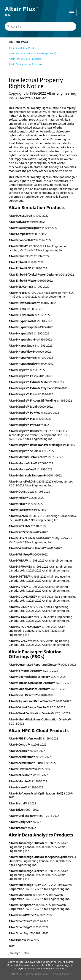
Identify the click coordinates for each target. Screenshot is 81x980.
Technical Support (61, 974)
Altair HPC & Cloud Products (25, 59)
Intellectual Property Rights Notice (29, 974)
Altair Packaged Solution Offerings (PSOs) (33, 53)
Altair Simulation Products (24, 48)
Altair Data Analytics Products (25, 64)
